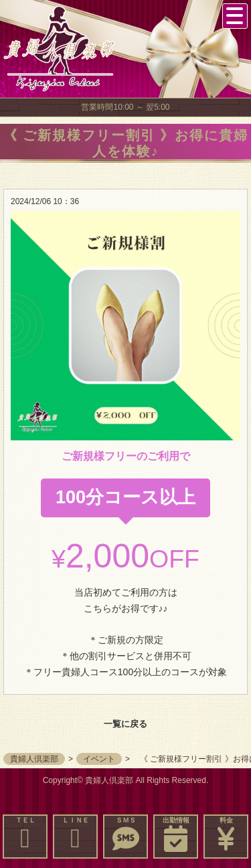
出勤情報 (176, 834)
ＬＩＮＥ (75, 834)
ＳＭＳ (125, 834)
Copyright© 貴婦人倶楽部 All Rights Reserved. (126, 780)
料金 (226, 834)
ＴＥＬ (25, 834)
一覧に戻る (125, 724)
